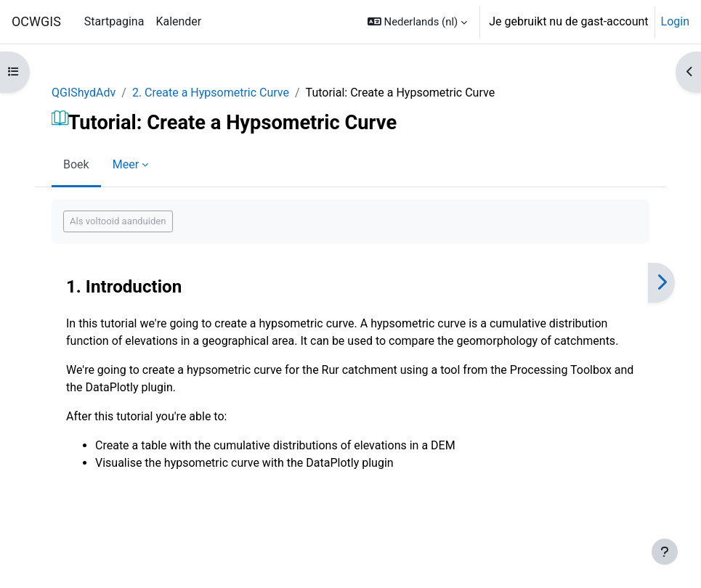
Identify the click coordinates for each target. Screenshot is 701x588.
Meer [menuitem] (126, 164)
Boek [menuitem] (76, 164)
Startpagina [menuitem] (114, 21)
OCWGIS (36, 21)
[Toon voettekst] (665, 552)
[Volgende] (661, 283)
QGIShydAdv (84, 93)
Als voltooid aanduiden (118, 221)
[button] (417, 22)
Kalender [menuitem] (178, 21)
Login (675, 21)
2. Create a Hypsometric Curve (211, 93)
